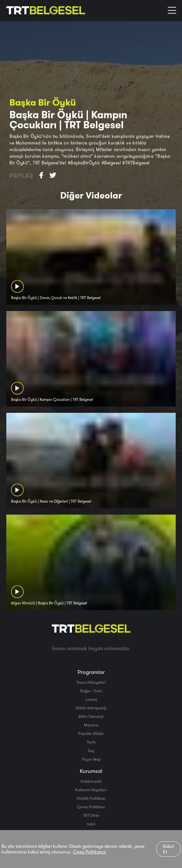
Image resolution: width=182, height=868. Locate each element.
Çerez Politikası (91, 807)
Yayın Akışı (91, 759)
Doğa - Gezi (91, 691)
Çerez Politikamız (89, 852)
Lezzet (91, 699)
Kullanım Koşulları (91, 790)
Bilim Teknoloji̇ (91, 716)
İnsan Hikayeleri (91, 682)
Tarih (91, 742)
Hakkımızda (91, 781)
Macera (91, 725)
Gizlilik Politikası (91, 798)
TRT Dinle (91, 815)
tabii (91, 824)
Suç (91, 750)
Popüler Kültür (91, 733)
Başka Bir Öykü (43, 102)
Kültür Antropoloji (91, 708)
